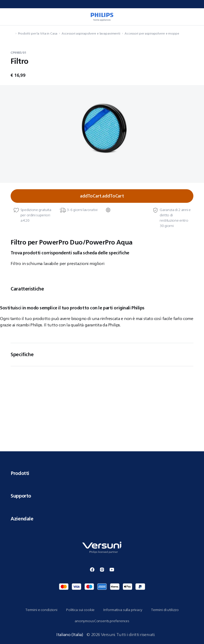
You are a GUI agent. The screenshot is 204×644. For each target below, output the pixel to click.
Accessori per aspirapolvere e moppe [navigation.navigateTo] (152, 33)
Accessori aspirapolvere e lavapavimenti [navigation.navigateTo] (91, 33)
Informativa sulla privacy (123, 610)
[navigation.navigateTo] (12, 33)
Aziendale (102, 519)
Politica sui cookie (80, 610)
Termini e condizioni (41, 610)
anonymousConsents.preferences (102, 621)
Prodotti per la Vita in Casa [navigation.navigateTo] (38, 33)
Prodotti (102, 473)
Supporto (102, 496)
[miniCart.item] (194, 17)
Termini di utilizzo (165, 610)
